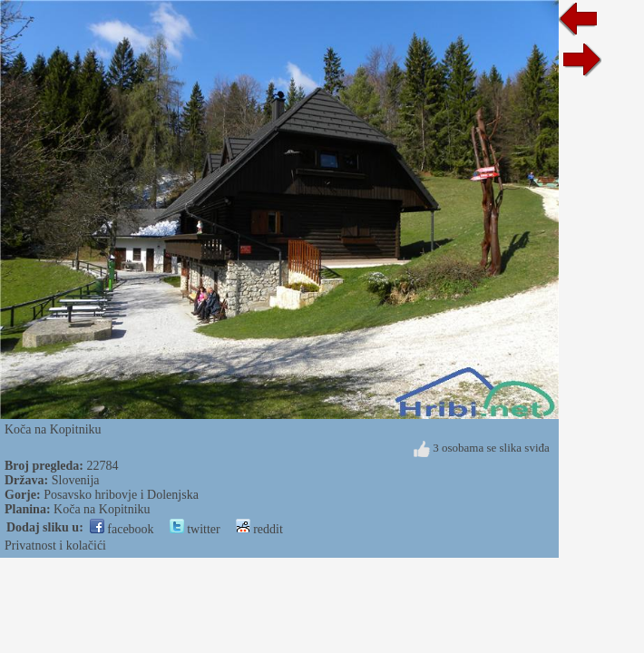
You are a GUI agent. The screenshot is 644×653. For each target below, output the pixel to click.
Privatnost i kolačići (55, 546)
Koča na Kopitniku (102, 509)
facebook (122, 529)
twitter (195, 529)
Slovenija (76, 480)
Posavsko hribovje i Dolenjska (121, 495)
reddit (259, 529)
